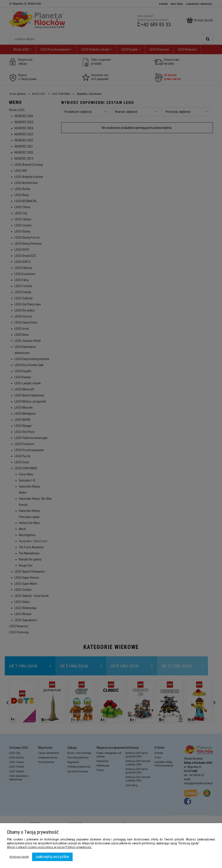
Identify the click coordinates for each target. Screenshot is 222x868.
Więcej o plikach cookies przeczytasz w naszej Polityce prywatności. (49, 847)
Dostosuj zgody (19, 857)
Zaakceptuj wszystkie (52, 857)
